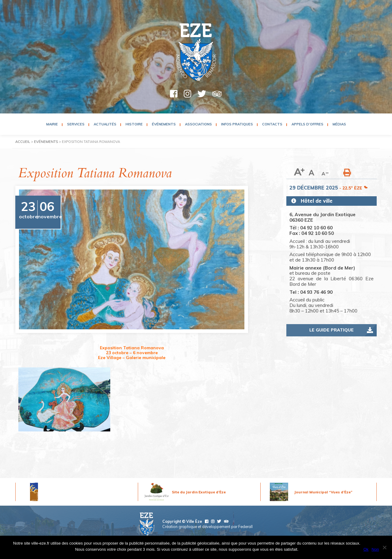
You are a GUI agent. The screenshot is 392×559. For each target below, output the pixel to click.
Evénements (46, 142)
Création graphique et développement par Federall (207, 526)
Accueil (23, 142)
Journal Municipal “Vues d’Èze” (323, 492)
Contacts (272, 124)
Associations (198, 124)
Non (375, 549)
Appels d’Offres (307, 124)
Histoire (134, 124)
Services (76, 124)
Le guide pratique (332, 330)
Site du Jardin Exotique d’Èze (199, 492)
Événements (164, 124)
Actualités (105, 124)
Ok (366, 549)
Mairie (52, 124)
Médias (339, 124)
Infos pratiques (237, 124)
